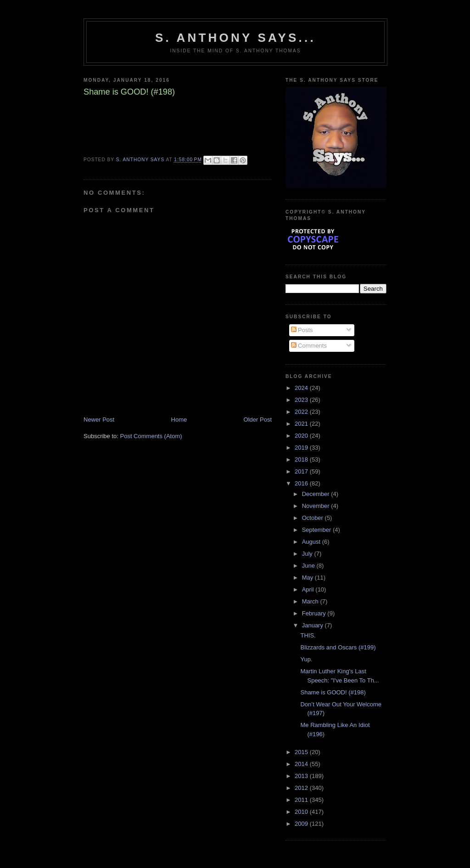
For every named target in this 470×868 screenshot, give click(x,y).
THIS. (308, 635)
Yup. (306, 659)
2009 (302, 824)
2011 (302, 800)
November (317, 506)
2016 (302, 483)
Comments (309, 346)
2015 (302, 752)
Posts (302, 330)
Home (179, 420)
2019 (302, 448)
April (309, 589)
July (308, 554)
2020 (302, 436)
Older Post (258, 420)
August (312, 542)
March (311, 601)
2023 (302, 400)
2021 (302, 424)
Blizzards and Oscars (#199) (338, 647)
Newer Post (99, 420)
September (317, 530)
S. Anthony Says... (235, 38)
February (315, 613)
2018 (302, 459)
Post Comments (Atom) (151, 436)
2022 (302, 412)
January (313, 625)
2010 (302, 812)
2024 (302, 388)
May (308, 578)
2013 (302, 776)
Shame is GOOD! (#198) (333, 692)
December (317, 494)
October (313, 518)
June (309, 566)
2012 (302, 788)
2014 (302, 764)
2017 (302, 471)
